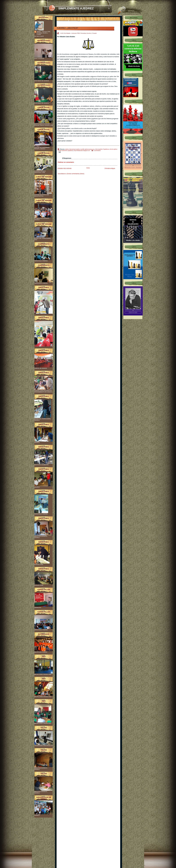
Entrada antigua (110, 168)
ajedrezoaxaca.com (90, 149)
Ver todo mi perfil (39, 36)
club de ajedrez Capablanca (102, 149)
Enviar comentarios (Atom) (76, 174)
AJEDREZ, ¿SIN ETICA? (68, 28)
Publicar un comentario (66, 162)
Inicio (88, 168)
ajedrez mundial (80, 149)
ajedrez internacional (70, 149)
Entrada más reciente (65, 168)
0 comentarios (97, 151)
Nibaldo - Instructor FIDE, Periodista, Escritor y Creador (44, 33)
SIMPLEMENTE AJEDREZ (76, 8)
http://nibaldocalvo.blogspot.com (82, 151)
